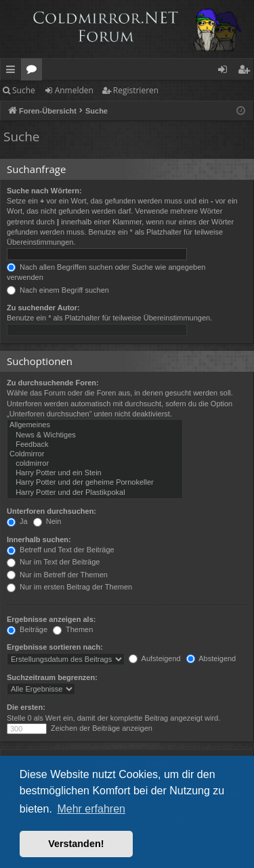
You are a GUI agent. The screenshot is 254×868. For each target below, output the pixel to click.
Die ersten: (26, 707)
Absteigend (211, 658)
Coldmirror (95, 454)
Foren (34, 72)
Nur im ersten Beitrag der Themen (69, 587)
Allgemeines (95, 425)
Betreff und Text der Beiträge (61, 550)
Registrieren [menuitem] (247, 72)
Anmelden (74, 90)
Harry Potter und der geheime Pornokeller (95, 483)
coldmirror (95, 464)
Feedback (95, 445)
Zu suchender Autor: (43, 308)
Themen (73, 629)
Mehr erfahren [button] (91, 809)
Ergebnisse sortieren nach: (55, 647)
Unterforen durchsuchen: (51, 511)
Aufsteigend (155, 658)
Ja (17, 521)
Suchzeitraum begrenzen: (52, 677)
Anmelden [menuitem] (226, 72)
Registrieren (136, 90)
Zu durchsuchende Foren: (53, 383)
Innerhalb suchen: (39, 539)
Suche (24, 90)
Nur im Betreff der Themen (57, 575)
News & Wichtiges (95, 435)
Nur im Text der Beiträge (53, 562)
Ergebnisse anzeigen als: (51, 619)
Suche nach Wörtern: (44, 191)
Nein (47, 521)
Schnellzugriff (13, 72)
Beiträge (27, 629)
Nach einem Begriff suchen (58, 290)
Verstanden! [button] (76, 844)
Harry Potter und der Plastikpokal (95, 493)
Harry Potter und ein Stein (95, 473)
